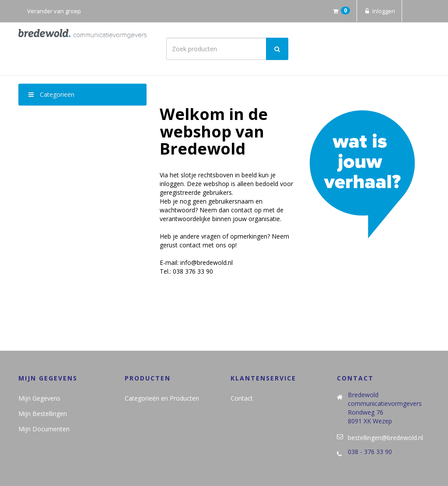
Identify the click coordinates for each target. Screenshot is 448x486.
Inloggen (379, 11)
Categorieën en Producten (162, 398)
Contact (242, 398)
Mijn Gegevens (39, 398)
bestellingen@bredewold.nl (385, 438)
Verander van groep (54, 11)
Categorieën (51, 94)
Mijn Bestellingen (43, 414)
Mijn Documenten (44, 429)
